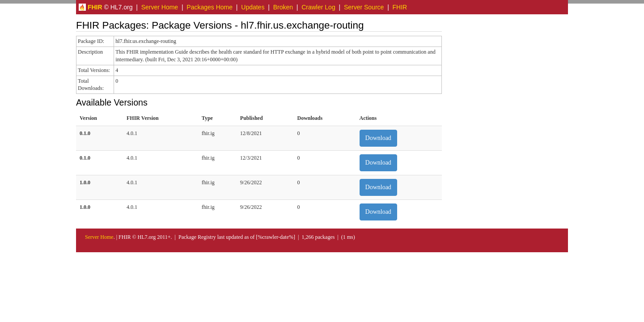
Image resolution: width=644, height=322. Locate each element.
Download (378, 138)
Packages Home (210, 7)
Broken (283, 7)
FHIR (400, 7)
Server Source (364, 7)
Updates (253, 7)
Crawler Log (318, 7)
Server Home (160, 7)
